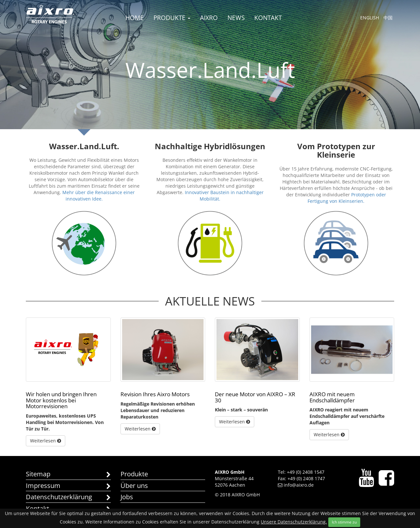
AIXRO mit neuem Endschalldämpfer (332, 397)
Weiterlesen (46, 441)
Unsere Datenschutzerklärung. (294, 522)
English (370, 18)
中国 (388, 18)
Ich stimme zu (344, 522)
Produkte (172, 18)
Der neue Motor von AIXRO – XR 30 (255, 397)
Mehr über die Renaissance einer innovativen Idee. (99, 196)
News (236, 18)
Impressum (68, 486)
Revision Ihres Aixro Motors (155, 394)
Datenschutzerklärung (68, 497)
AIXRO (209, 18)
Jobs (127, 497)
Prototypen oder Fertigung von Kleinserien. (347, 198)
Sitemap (68, 475)
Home (135, 18)
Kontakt (268, 18)
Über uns (134, 486)
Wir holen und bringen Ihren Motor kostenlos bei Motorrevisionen (61, 400)
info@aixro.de (296, 485)
